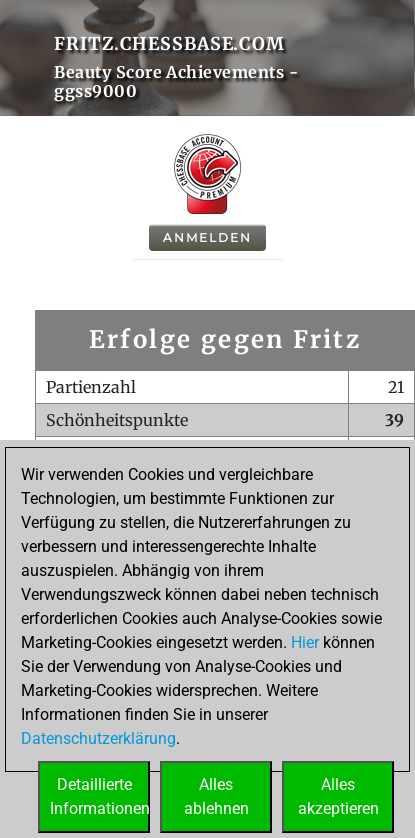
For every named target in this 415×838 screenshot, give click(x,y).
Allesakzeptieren (338, 796)
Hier (305, 642)
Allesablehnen (216, 796)
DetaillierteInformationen (100, 796)
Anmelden (207, 237)
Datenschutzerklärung (98, 738)
